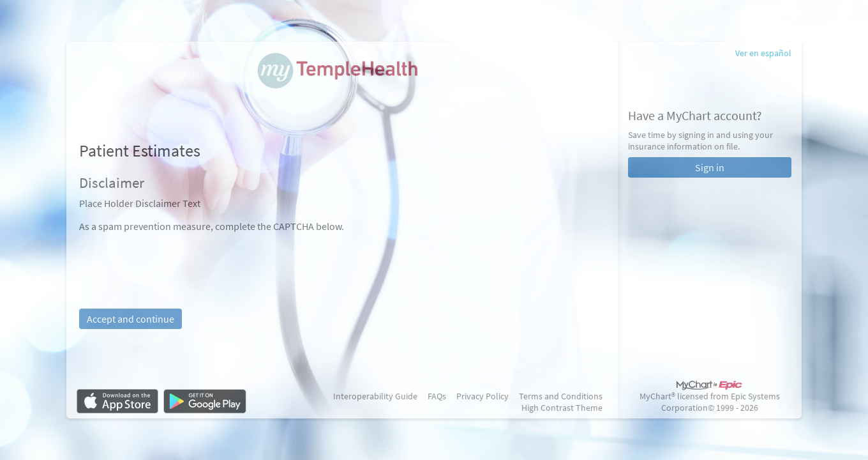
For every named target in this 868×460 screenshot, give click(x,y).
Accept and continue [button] (131, 319)
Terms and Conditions (561, 396)
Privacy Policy (483, 396)
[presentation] (176, 257)
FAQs (437, 396)
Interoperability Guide (375, 396)
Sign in (710, 167)
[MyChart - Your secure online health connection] (342, 77)
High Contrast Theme (562, 408)
